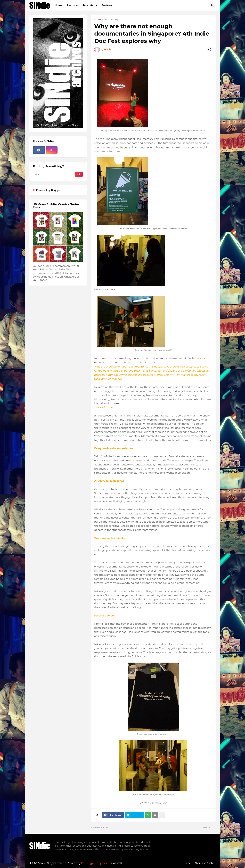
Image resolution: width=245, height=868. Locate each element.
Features (73, 5)
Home (59, 5)
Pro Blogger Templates (94, 863)
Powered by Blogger (47, 190)
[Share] (209, 49)
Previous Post (101, 827)
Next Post (208, 827)
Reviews (107, 5)
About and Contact (205, 863)
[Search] (213, 5)
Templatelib (116, 863)
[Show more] (162, 815)
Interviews (90, 5)
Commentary (111, 20)
